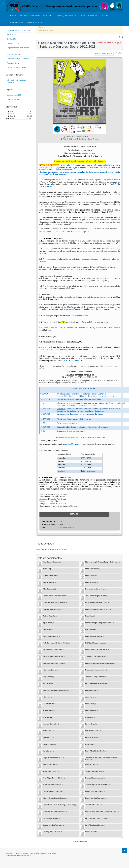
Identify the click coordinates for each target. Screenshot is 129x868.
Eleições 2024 (12, 35)
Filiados (23, 16)
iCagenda (83, 841)
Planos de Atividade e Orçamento (18, 59)
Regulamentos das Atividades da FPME (18, 49)
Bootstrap (9, 853)
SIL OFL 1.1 (31, 856)
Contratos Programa (14, 54)
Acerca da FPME (16, 22)
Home (13, 16)
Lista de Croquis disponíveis (16, 67)
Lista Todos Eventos (88, 16)
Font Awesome (11, 856)
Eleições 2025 (12, 39)
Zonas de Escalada (35, 22)
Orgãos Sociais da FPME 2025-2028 (19, 30)
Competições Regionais (66, 16)
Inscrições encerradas (104, 53)
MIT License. (53, 853)
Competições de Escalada (41, 16)
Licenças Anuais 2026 (14, 95)
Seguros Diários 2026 (14, 99)
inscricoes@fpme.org (73, 309)
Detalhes (74, 514)
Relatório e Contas (13, 63)
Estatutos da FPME (14, 43)
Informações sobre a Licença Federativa (17, 81)
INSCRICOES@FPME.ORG (72, 361)
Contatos (105, 16)
